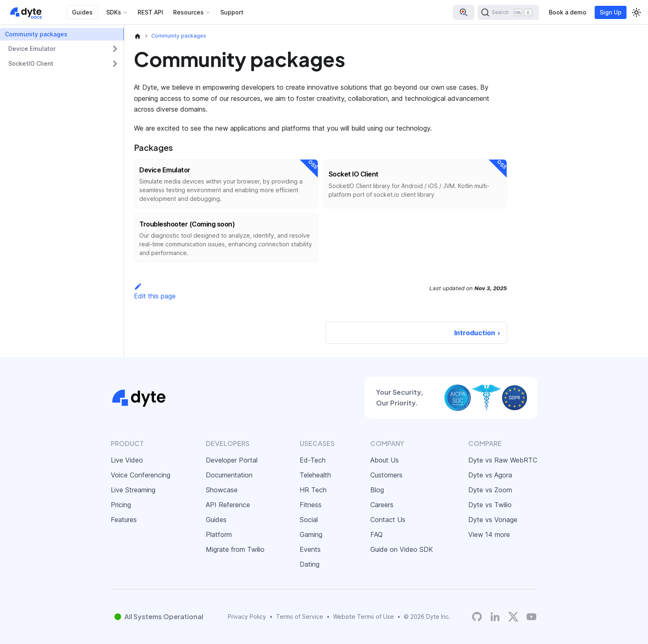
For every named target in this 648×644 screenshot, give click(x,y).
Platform (219, 534)
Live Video (127, 460)
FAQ (376, 534)
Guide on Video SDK (402, 549)
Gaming (311, 534)
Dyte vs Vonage (493, 520)
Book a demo (568, 12)
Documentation (229, 475)
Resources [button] (188, 12)
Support (232, 12)
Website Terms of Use (363, 617)
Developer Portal (232, 460)
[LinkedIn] (495, 617)
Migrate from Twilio (235, 549)
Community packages (36, 34)
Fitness (311, 505)
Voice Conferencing (141, 475)
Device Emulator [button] (32, 49)
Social (309, 520)
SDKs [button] (114, 12)
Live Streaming (133, 490)
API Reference (228, 505)
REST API (150, 12)
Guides (82, 12)
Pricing (121, 505)
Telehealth (315, 475)
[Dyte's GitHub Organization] (477, 617)
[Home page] (138, 36)
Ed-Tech (313, 460)
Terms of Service (300, 617)
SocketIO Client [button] (31, 63)
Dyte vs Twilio (490, 505)
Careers (382, 505)
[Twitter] (513, 617)
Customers (386, 475)
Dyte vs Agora (490, 475)
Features (124, 520)
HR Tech (313, 490)
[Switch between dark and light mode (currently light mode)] (636, 12)
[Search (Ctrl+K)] (508, 12)
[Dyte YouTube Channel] (531, 617)
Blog (377, 490)
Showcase (222, 490)
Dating (310, 564)
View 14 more (489, 534)
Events (310, 549)
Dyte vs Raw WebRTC (503, 460)
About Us (385, 460)
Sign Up (611, 12)
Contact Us (388, 520)
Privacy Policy (247, 617)
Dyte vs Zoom (490, 490)
